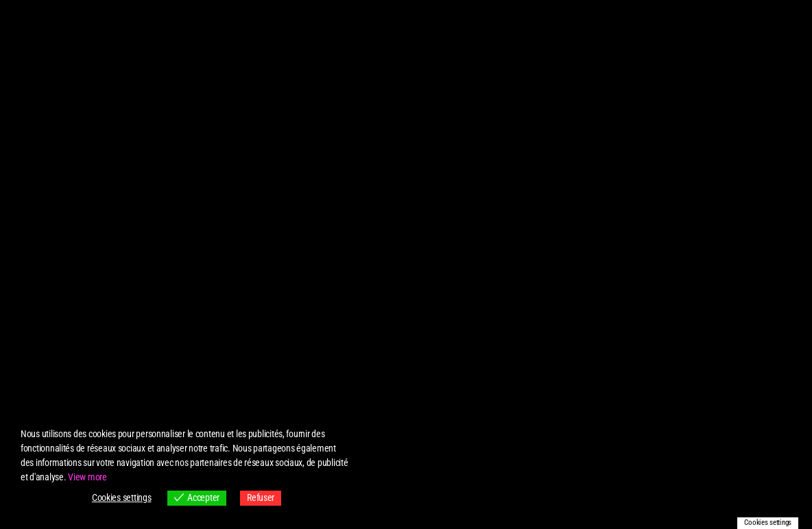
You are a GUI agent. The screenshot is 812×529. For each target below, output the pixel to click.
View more (87, 477)
